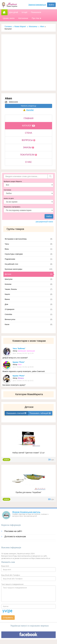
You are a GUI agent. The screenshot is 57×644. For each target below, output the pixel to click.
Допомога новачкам (15, 536)
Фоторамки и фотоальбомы (16, 239)
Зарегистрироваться (37, 5)
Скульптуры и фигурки (14, 254)
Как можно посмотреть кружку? (14, 385)
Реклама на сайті (13, 531)
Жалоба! (30, 110)
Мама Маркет (20, 26)
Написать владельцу (29, 106)
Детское (8, 274)
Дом (6, 304)
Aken (42, 26)
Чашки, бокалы (11, 289)
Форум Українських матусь (26, 512)
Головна (8, 26)
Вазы (7, 249)
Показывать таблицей (40, 413)
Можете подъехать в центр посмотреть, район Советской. (24, 371)
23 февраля (10, 309)
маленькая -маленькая (26, 351)
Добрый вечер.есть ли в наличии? (15, 358)
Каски (7, 324)
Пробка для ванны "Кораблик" (29, 492)
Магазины (33, 26)
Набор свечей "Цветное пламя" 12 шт (28, 453)
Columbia (8, 314)
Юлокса (21, 378)
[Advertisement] (28, 62)
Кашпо (7, 294)
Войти (51, 5)
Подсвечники (10, 259)
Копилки (8, 284)
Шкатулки (9, 279)
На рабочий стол (11, 264)
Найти (49, 216)
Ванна (7, 299)
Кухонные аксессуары (13, 269)
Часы (7, 244)
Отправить (8, 617)
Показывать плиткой (16, 413)
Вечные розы (10, 319)
